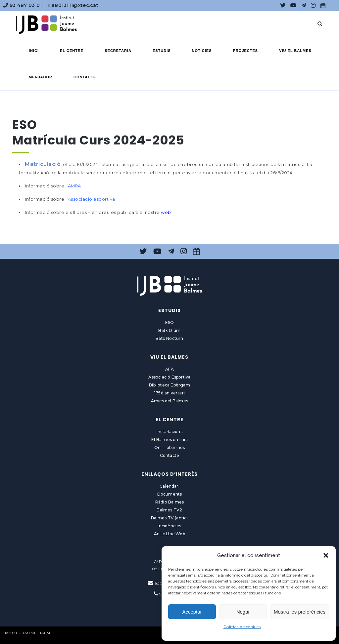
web (166, 212)
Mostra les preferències (300, 612)
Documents (170, 494)
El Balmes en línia (169, 440)
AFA (169, 369)
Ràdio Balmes (169, 502)
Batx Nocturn (169, 338)
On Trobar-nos (170, 447)
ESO (170, 322)
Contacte (170, 455)
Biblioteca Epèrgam (169, 385)
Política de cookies (242, 627)
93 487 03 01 (23, 5)
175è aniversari (169, 393)
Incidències (169, 526)
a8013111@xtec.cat (73, 5)
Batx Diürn (169, 330)
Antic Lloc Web (169, 534)
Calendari (169, 486)
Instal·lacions (169, 432)
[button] (326, 555)
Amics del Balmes (169, 401)
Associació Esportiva (169, 377)
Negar (243, 612)
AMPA (74, 186)
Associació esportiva (92, 199)
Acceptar (192, 612)
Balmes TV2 (169, 510)
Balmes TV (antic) (169, 518)
